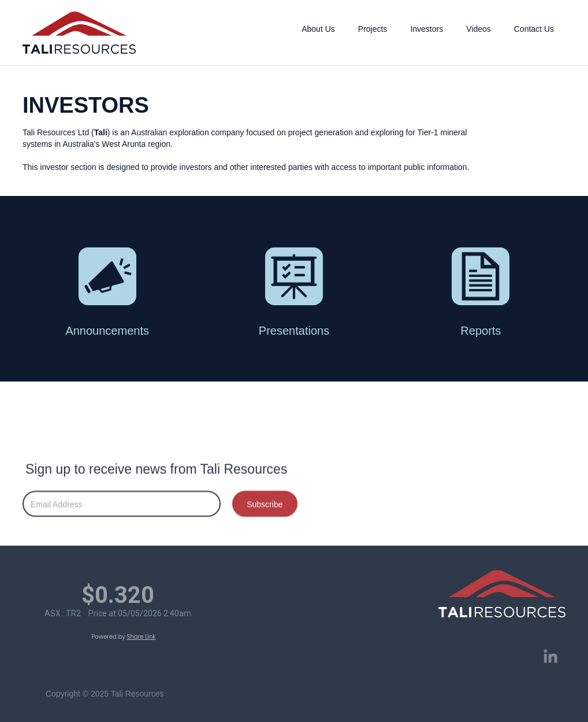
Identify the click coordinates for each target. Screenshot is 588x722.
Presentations (294, 331)
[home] (79, 33)
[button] (318, 26)
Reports (481, 331)
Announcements (107, 331)
